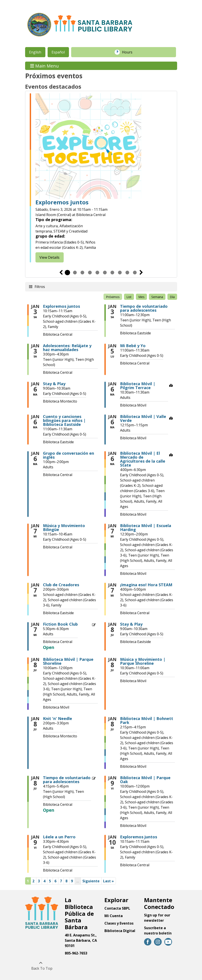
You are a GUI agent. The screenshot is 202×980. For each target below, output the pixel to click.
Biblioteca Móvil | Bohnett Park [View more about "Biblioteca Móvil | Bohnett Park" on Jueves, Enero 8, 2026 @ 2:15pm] (147, 720)
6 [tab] (105, 273)
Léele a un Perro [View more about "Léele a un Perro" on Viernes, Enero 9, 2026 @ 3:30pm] (59, 837)
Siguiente (141, 273)
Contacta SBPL (117, 908)
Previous (61, 273)
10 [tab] (135, 273)
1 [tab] (67, 273)
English (35, 52)
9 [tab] (127, 273)
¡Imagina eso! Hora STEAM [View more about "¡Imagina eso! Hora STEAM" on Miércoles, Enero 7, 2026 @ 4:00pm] (146, 585)
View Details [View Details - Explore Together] (49, 257)
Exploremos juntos (62, 202)
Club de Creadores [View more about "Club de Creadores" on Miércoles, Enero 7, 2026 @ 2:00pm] (61, 585)
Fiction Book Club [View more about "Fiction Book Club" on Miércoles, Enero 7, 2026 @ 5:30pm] (60, 624)
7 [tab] (112, 273)
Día (172, 297)
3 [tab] (82, 273)
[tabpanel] (101, 178)
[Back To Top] (41, 966)
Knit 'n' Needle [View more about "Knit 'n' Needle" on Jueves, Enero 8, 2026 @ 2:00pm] (57, 718)
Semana (157, 297)
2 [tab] (75, 273)
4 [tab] (90, 273)
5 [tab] (97, 273)
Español (58, 52)
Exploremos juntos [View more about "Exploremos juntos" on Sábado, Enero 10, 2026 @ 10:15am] (139, 837)
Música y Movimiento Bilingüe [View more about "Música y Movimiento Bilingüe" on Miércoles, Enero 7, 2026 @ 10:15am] (64, 528)
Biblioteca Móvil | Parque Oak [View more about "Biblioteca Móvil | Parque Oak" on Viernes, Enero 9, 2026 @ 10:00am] (145, 780)
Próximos (113, 297)
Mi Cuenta (114, 916)
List (129, 297)
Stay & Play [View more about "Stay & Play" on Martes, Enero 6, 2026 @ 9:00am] (54, 384)
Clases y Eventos (119, 923)
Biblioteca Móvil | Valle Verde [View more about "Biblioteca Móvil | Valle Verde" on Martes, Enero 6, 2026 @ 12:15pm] (143, 418)
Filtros (39, 287)
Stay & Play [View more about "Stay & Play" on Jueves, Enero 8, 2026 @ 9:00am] (131, 624)
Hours (130, 52)
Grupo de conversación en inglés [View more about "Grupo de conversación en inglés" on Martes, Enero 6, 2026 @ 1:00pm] (69, 455)
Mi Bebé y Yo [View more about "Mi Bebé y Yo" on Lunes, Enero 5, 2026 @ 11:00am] (133, 346)
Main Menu (44, 66)
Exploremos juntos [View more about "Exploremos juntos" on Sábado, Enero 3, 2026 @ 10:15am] (61, 306)
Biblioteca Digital (120, 931)
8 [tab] (120, 273)
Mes (141, 297)
